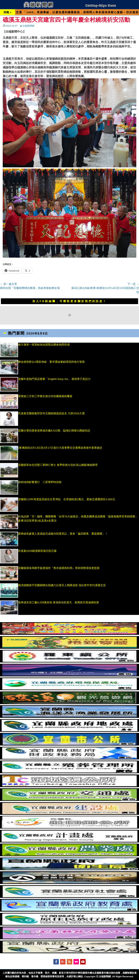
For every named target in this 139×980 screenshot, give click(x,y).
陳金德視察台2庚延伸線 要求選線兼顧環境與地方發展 (51, 362)
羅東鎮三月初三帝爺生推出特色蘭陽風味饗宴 (45, 396)
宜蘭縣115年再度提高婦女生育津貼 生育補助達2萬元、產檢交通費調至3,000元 (67, 499)
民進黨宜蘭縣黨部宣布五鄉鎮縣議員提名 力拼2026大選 (51, 413)
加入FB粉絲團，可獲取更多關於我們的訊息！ (69, 301)
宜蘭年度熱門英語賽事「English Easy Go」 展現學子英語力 (54, 379)
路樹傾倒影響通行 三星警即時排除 (40, 482)
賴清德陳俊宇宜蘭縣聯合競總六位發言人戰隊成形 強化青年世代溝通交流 (62, 585)
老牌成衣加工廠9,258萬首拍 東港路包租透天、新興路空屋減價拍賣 (59, 602)
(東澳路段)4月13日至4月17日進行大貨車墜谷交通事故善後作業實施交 (60, 448)
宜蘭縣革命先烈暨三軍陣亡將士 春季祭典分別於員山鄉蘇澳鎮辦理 (58, 465)
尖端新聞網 (28, 26)
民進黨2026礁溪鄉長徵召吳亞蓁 (39, 551)
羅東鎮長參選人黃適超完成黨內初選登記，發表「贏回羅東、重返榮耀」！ (63, 534)
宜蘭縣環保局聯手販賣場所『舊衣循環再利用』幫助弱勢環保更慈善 (59, 568)
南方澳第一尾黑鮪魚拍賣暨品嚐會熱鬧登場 (44, 345)
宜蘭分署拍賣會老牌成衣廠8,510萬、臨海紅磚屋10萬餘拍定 (54, 430)
